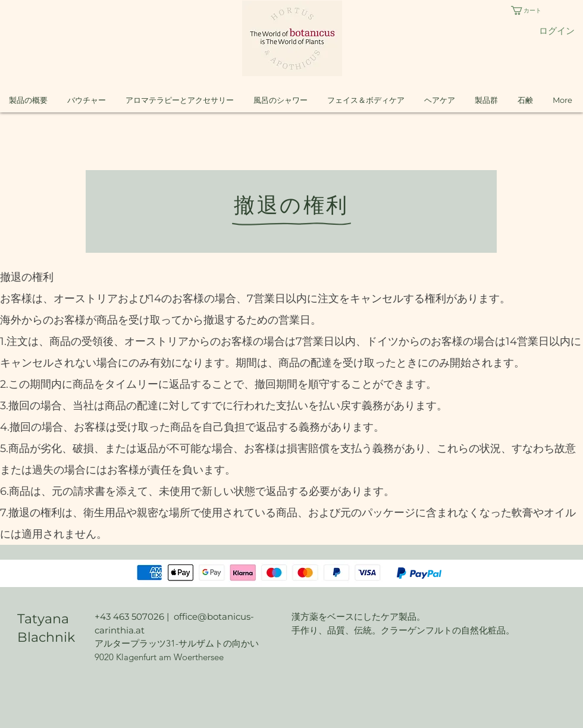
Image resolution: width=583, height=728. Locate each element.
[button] (536, 10)
